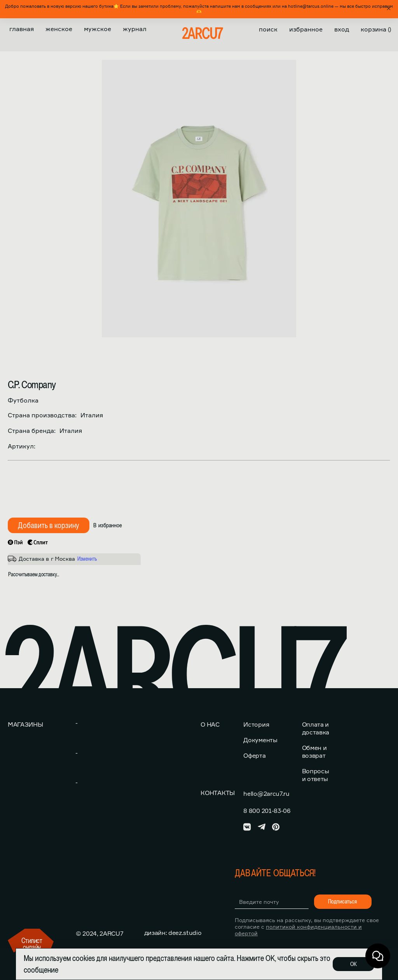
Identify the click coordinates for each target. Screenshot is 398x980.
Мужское (98, 29)
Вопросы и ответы (316, 775)
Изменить (87, 559)
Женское (59, 29)
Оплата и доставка (316, 728)
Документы (260, 740)
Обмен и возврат (314, 752)
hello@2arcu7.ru (266, 793)
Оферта (254, 755)
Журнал (135, 29)
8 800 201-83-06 (267, 811)
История (256, 724)
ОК (353, 964)
